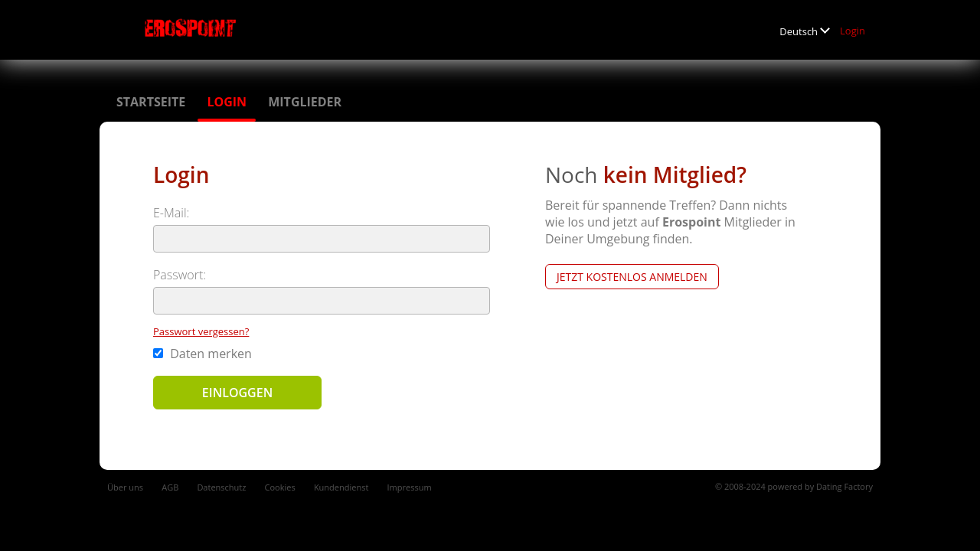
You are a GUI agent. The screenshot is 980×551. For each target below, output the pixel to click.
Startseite (151, 102)
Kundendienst (341, 487)
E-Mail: (171, 213)
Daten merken (203, 354)
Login (853, 31)
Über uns (125, 487)
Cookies (280, 487)
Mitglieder (305, 102)
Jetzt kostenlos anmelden (632, 277)
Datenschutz (221, 487)
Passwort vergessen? (201, 331)
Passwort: (180, 275)
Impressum (410, 487)
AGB (170, 487)
